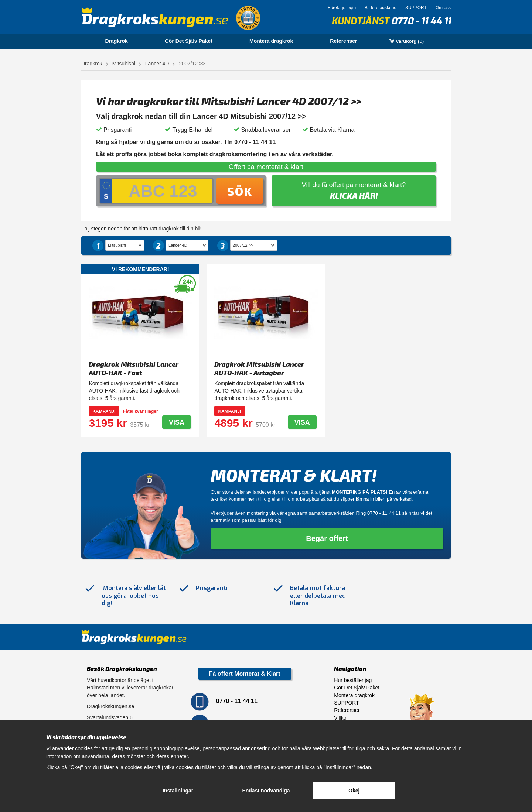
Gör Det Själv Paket (189, 41)
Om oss (443, 8)
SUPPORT (416, 8)
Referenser (343, 41)
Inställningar (178, 791)
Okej (354, 791)
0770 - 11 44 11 (421, 21)
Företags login (342, 8)
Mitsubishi (124, 64)
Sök (240, 191)
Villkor (341, 718)
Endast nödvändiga (266, 791)
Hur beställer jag (353, 680)
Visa (177, 422)
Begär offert (327, 538)
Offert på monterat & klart (266, 167)
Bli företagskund (381, 8)
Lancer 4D (157, 64)
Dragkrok (116, 41)
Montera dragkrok (271, 41)
